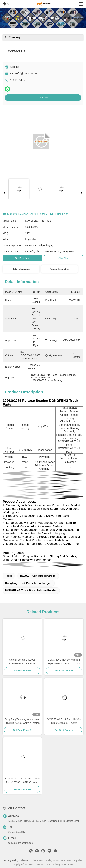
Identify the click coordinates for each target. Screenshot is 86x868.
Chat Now (43, 98)
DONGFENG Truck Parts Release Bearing (31, 590)
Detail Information (21, 269)
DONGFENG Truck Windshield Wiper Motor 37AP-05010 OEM (64, 662)
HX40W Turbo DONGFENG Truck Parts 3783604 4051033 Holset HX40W (22, 781)
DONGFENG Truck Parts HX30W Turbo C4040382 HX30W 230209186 (64, 721)
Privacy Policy (11, 860)
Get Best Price (22, 258)
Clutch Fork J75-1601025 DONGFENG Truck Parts (22, 662)
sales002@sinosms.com (25, 73)
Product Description (59, 269)
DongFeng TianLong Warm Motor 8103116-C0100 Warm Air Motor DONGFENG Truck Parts (22, 721)
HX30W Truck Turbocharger (38, 576)
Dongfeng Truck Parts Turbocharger (28, 583)
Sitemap (25, 860)
